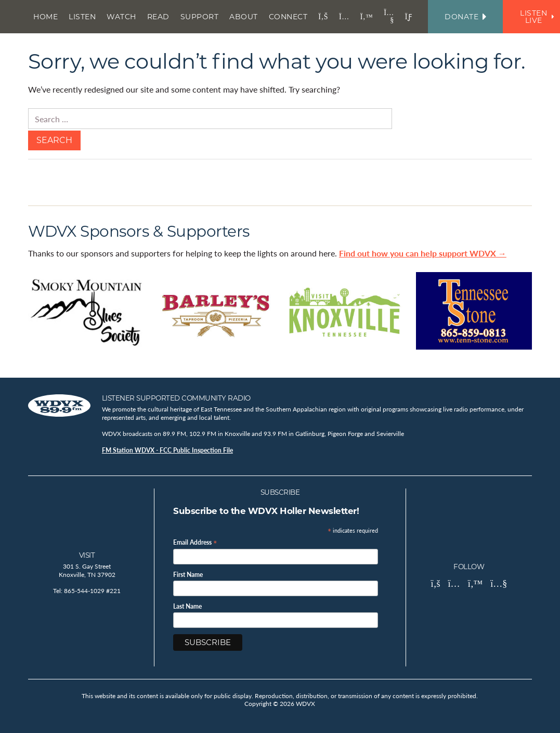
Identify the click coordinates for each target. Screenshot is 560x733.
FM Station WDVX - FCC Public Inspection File (167, 450)
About (244, 17)
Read (158, 17)
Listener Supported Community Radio (176, 398)
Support (200, 17)
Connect (288, 17)
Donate (465, 17)
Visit (87, 555)
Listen (82, 17)
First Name (188, 575)
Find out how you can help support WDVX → (423, 253)
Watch (121, 17)
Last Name (187, 607)
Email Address (195, 542)
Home (45, 17)
